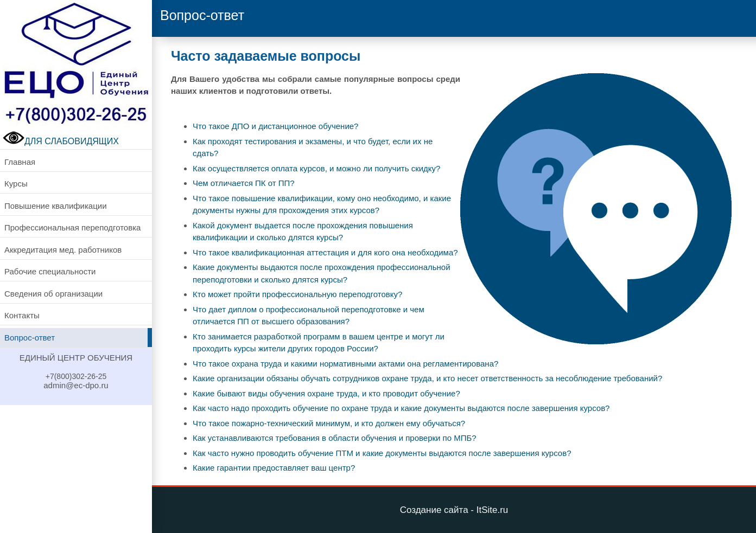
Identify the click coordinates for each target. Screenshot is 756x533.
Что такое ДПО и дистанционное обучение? (275, 126)
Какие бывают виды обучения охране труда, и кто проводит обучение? (326, 393)
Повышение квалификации (56, 206)
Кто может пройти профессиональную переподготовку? (297, 294)
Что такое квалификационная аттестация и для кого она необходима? (325, 252)
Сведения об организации (53, 294)
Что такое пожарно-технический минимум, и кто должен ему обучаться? (329, 423)
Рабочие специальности (50, 271)
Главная (20, 162)
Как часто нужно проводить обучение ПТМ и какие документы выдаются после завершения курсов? (382, 453)
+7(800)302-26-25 (76, 376)
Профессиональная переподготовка (72, 227)
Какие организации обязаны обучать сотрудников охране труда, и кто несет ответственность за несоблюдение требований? (427, 378)
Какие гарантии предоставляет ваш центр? (274, 468)
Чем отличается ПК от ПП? (244, 183)
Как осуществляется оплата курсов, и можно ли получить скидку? (316, 168)
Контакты (22, 315)
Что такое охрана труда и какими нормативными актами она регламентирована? (345, 364)
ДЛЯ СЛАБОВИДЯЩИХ (61, 141)
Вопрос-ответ (30, 338)
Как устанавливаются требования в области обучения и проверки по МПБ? (335, 438)
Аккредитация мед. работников (63, 250)
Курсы (16, 184)
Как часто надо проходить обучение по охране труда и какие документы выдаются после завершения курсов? (401, 408)
